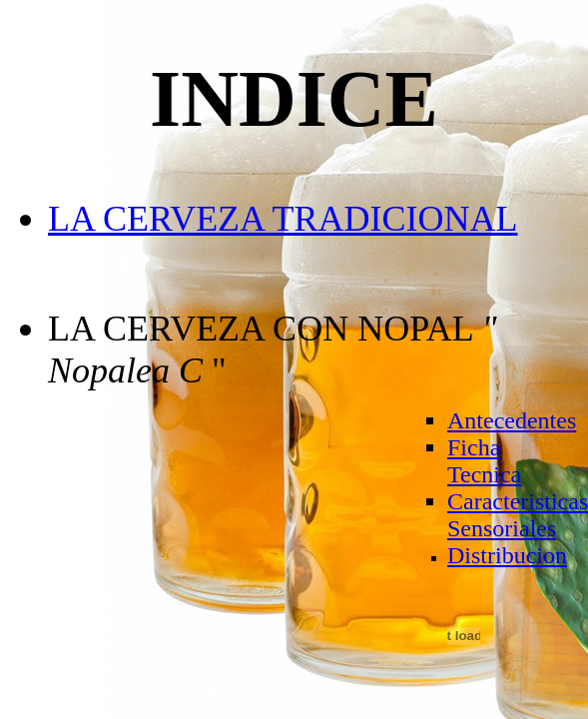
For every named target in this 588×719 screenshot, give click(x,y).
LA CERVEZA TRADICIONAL (283, 219)
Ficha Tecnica (484, 461)
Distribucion (507, 555)
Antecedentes (512, 420)
